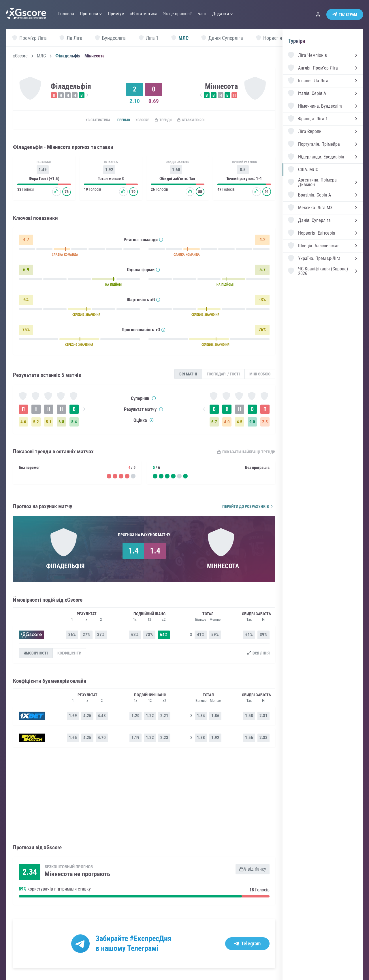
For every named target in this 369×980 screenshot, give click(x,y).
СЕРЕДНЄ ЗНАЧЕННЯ (86, 316)
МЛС (41, 56)
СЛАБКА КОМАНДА (65, 256)
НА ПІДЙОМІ (114, 286)
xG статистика (86, 120)
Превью (116, 120)
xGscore (20, 56)
